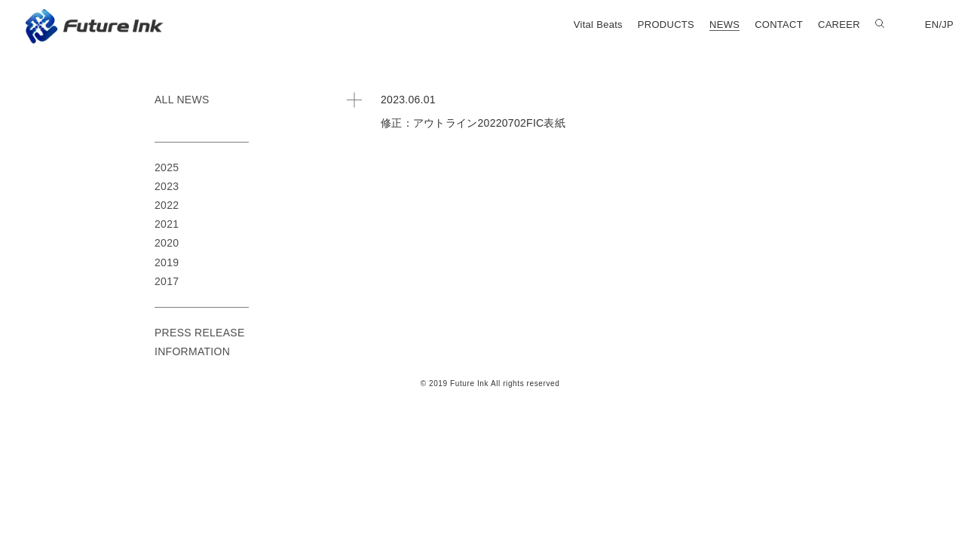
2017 (167, 281)
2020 (167, 243)
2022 (167, 205)
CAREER (839, 25)
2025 (167, 167)
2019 (167, 262)
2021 (167, 224)
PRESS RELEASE (200, 333)
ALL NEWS (182, 100)
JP (948, 25)
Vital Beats (598, 25)
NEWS (724, 25)
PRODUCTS (666, 25)
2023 (167, 186)
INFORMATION (192, 351)
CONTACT (779, 25)
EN (932, 25)
